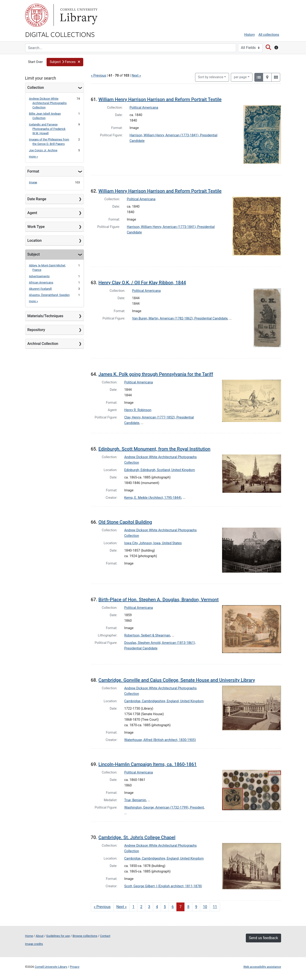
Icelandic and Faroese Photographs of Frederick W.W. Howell (47, 129)
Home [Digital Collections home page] (29, 936)
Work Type (36, 227)
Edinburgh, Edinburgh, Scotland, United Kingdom (160, 470)
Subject (34, 254)
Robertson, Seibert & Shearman (147, 635)
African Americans (41, 282)
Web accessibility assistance (262, 967)
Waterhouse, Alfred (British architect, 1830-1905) (160, 740)
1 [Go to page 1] (133, 907)
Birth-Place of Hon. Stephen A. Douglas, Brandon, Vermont (159, 600)
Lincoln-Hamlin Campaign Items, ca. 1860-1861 (148, 764)
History (250, 35)
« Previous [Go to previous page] (102, 907)
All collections (269, 35)
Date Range (37, 199)
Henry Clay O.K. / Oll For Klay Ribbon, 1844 (142, 283)
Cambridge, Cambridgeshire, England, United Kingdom (164, 701)
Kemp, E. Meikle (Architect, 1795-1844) (153, 498)
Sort (211, 77)
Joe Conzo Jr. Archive (43, 150)
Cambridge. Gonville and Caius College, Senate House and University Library (177, 680)
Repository (36, 330)
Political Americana (144, 108)
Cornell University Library (51, 967)
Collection (36, 88)
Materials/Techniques (45, 316)
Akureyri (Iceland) (41, 289)
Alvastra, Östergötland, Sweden (49, 295)
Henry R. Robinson (138, 410)
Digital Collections (60, 34)
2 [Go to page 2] (141, 907)
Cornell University (37, 15)
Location (35, 241)
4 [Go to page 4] (157, 907)
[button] (65, 62)
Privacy (75, 967)
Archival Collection (43, 344)
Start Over (36, 62)
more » (34, 157)
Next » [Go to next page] (122, 907)
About (40, 936)
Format (33, 171)
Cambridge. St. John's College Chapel (137, 837)
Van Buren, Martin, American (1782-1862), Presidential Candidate (180, 318)
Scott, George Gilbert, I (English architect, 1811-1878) (163, 886)
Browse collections (85, 936)
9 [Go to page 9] (196, 907)
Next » (136, 76)
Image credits (34, 944)
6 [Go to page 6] (173, 907)
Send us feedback (263, 938)
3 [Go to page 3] (149, 907)
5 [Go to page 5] (165, 907)
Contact (105, 936)
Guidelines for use (58, 936)
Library (78, 15)
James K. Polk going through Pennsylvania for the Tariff (156, 374)
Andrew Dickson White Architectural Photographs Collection (48, 103)
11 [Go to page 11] (215, 907)
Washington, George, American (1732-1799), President (164, 808)
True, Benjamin (135, 800)
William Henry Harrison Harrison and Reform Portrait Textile (160, 99)
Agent (32, 213)
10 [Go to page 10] (205, 907)
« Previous (99, 76)
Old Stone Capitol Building (125, 522)
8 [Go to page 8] (188, 907)
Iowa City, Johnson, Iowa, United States (153, 543)
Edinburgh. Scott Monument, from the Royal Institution (154, 449)
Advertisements (39, 276)
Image (33, 182)
